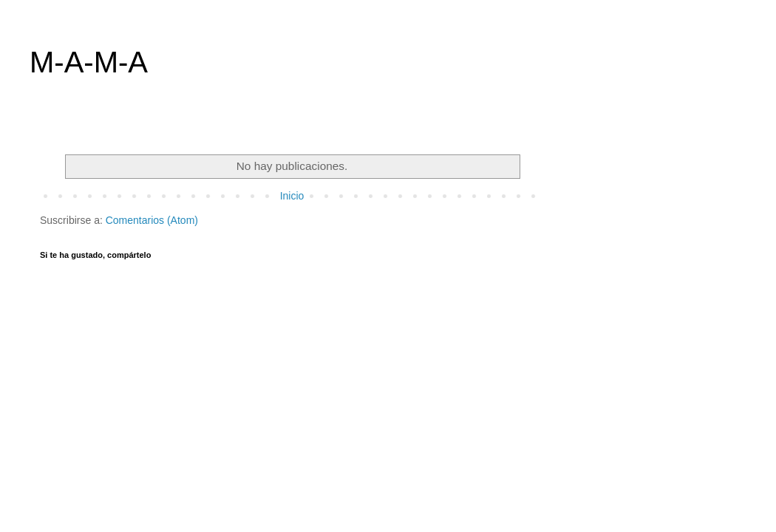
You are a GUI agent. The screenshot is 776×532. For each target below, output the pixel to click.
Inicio (292, 196)
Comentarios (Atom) (152, 220)
